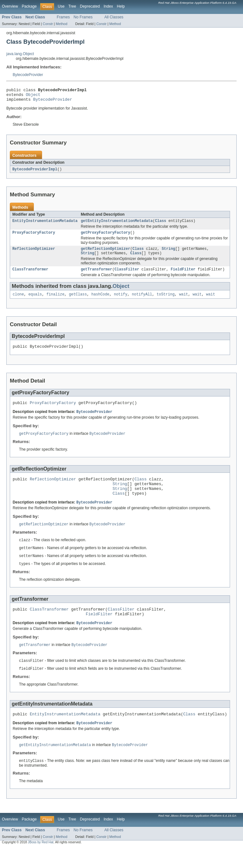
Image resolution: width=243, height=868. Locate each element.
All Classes (114, 17)
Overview (10, 6)
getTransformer (97, 276)
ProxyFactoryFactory (34, 237)
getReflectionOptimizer (105, 254)
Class (161, 225)
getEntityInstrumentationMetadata (117, 225)
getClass (78, 301)
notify (121, 301)
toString (166, 301)
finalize (56, 301)
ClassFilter (127, 276)
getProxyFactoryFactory (105, 237)
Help (121, 6)
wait (184, 301)
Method (61, 24)
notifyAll (142, 301)
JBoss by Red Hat (41, 862)
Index (108, 6)
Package (29, 6)
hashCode (100, 301)
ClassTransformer (30, 276)
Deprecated (90, 6)
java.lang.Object (20, 54)
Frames (63, 17)
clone (18, 301)
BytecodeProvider (28, 75)
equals (35, 301)
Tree (72, 6)
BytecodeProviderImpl (35, 172)
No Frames (83, 17)
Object (33, 96)
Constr (48, 24)
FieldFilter (183, 276)
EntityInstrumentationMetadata (45, 225)
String (168, 254)
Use (61, 6)
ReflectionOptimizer (34, 254)
